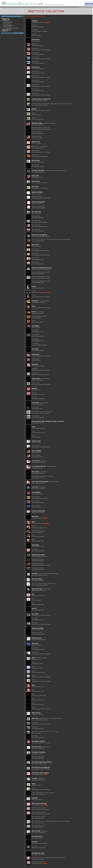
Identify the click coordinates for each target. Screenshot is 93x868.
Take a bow (35, 718)
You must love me (37, 836)
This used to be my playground (41, 767)
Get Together (36, 326)
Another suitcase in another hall (41, 99)
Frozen (34, 312)
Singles (6, 20)
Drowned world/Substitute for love (42, 268)
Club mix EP (35, 176)
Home (47, 5)
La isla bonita (36, 461)
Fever (33, 306)
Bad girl (34, 109)
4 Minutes (35, 21)
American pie (36, 67)
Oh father (34, 574)
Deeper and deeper (37, 192)
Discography (57, 5)
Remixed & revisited (38, 628)
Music (34, 522)
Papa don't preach (37, 589)
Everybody (35, 301)
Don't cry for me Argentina (39, 235)
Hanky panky (36, 354)
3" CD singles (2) (7, 24)
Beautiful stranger (37, 123)
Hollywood (35, 364)
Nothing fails (36, 545)
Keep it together (36, 451)
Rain (33, 594)
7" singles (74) (6, 21)
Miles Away (35, 516)
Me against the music (38, 853)
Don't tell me (35, 245)
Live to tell (35, 487)
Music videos (7, 30)
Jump (33, 427)
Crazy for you (36, 181)
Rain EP (34, 608)
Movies (5, 31)
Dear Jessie (35, 187)
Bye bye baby (36, 160)
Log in (79, 7)
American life (36, 40)
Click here (90, 7)
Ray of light (35, 614)
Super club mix (36, 713)
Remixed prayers (37, 638)
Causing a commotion (38, 170)
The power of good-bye (39, 752)
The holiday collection (38, 741)
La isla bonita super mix (39, 466)
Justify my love (36, 441)
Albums (6, 19)
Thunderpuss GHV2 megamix (40, 773)
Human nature (36, 379)
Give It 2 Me (35, 349)
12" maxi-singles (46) (8, 23)
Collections (51, 5)
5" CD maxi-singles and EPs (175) (10, 28)
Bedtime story (36, 142)
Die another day (36, 212)
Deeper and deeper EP (38, 202)
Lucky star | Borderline (38, 511)
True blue (34, 778)
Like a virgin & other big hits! (40, 482)
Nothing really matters (38, 555)
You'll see (35, 842)
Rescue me (35, 643)
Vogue (34, 784)
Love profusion (36, 492)
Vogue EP (35, 798)
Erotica (34, 286)
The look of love (36, 747)
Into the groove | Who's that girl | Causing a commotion (48, 421)
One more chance (37, 579)
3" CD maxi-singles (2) (8, 25)
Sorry (33, 685)
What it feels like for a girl (39, 803)
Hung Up (34, 388)
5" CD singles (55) (7, 27)
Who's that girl (36, 831)
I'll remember (36, 403)
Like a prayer (36, 472)
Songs (63, 5)
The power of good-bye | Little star (42, 762)
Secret (34, 658)
